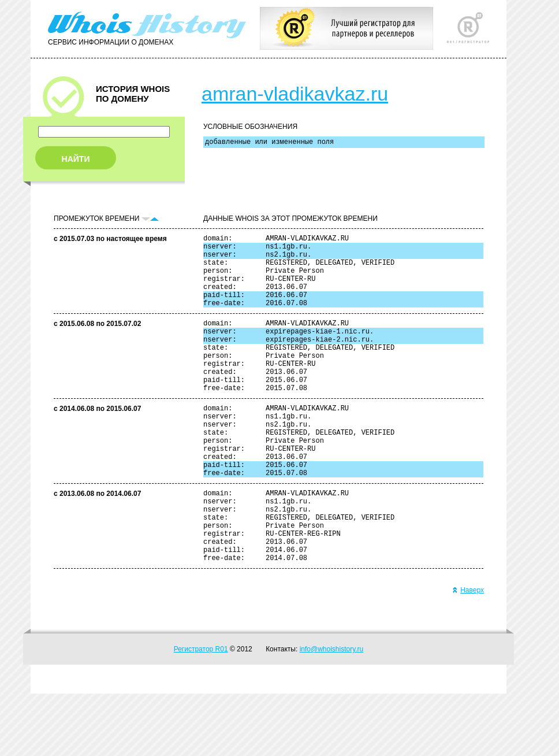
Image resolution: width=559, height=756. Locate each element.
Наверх (468, 653)
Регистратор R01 (201, 711)
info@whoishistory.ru (332, 711)
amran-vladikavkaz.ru (295, 94)
